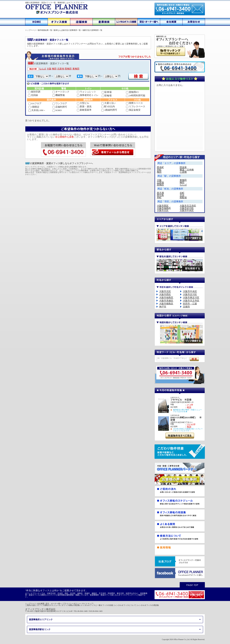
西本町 (160, 167)
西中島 (160, 195)
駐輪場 (107, 95)
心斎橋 (183, 172)
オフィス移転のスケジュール (49, 605)
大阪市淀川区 (187, 208)
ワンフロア (60, 103)
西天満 (160, 193)
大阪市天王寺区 (188, 206)
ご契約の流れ (31, 605)
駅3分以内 (108, 106)
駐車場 (107, 92)
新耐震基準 (84, 110)
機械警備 (59, 95)
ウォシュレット (87, 92)
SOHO (57, 110)
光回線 (33, 95)
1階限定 (34, 107)
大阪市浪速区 (166, 300)
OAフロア (35, 103)
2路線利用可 (109, 110)
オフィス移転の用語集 (71, 605)
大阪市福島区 (164, 208)
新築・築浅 (84, 106)
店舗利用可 (60, 107)
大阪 (49, 69)
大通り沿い (109, 103)
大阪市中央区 (187, 210)
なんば (42, 69)
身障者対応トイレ (88, 95)
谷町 (182, 193)
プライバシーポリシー (72, 604)
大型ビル (83, 103)
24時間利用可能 (136, 95)
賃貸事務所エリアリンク (41, 620)
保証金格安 (133, 110)
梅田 (54, 69)
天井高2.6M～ (37, 110)
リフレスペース (136, 106)
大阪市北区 (163, 210)
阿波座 (183, 167)
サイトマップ (88, 604)
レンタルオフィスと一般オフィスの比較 (97, 605)
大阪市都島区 (166, 304)
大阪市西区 (163, 206)
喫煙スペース (134, 103)
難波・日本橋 (187, 170)
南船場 (183, 198)
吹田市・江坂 (190, 304)
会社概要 (41, 604)
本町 (159, 170)
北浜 (182, 195)
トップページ (31, 604)
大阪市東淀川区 (191, 297)
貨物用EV (132, 92)
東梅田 (76, 69)
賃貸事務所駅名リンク (40, 629)
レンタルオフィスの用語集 (148, 605)
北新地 (61, 69)
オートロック (61, 92)
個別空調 (34, 92)
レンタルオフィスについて (125, 605)
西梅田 (68, 69)
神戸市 (163, 307)
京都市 (186, 307)
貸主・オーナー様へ (54, 604)
